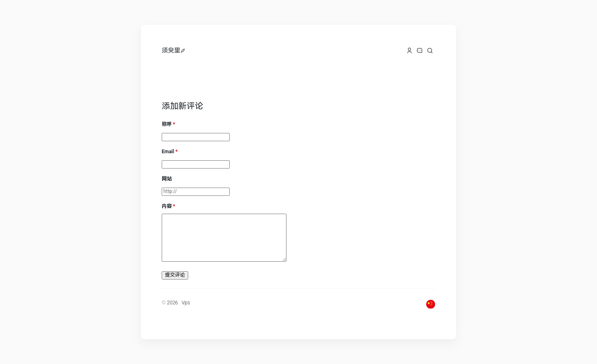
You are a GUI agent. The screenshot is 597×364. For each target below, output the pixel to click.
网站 (167, 179)
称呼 (167, 124)
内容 (167, 206)
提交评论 (175, 275)
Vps (186, 303)
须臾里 (171, 51)
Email (168, 152)
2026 (173, 303)
